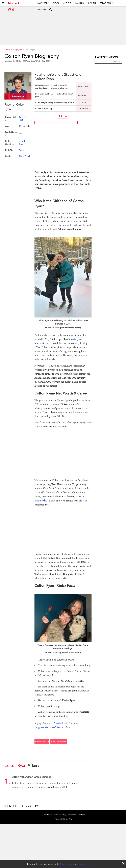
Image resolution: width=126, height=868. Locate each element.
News (56, 3)
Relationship (107, 3)
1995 (21, 120)
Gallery (42, 10)
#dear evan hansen (59, 741)
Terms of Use (86, 864)
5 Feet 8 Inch (25, 156)
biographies (41, 727)
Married (80, 3)
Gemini (22, 150)
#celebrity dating (42, 741)
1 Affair (63, 116)
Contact (81, 815)
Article (67, 3)
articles (56, 727)
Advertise (72, 815)
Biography (43, 3)
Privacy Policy (67, 864)
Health (92, 3)
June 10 (23, 117)
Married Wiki (13, 3)
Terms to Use (47, 815)
